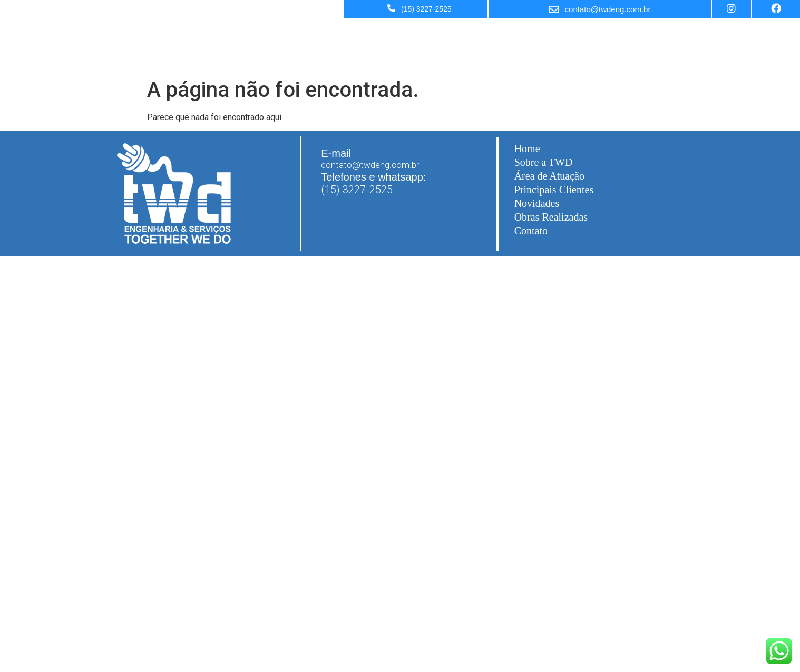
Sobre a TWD (611, 31)
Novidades (537, 203)
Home (561, 31)
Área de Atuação (679, 31)
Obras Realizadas (551, 217)
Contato (531, 231)
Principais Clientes (755, 31)
